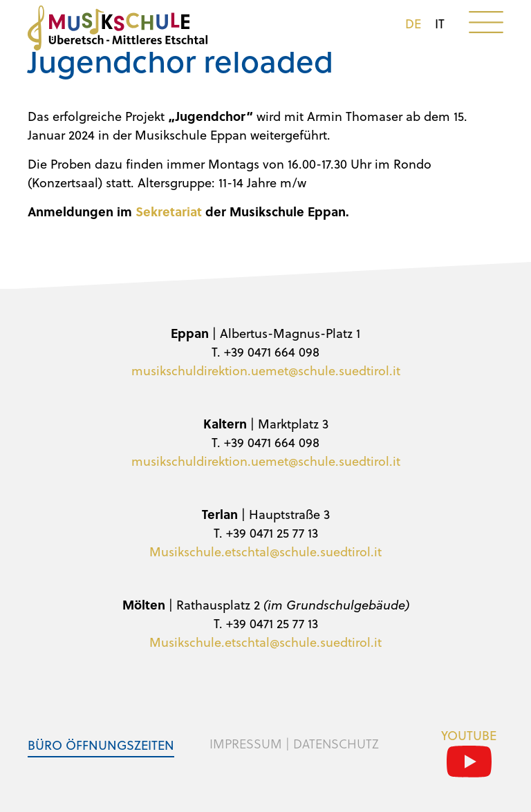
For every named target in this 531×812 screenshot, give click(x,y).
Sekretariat (167, 211)
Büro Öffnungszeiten (101, 745)
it (440, 23)
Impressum (246, 744)
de (413, 23)
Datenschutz (336, 744)
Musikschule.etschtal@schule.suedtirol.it (265, 551)
